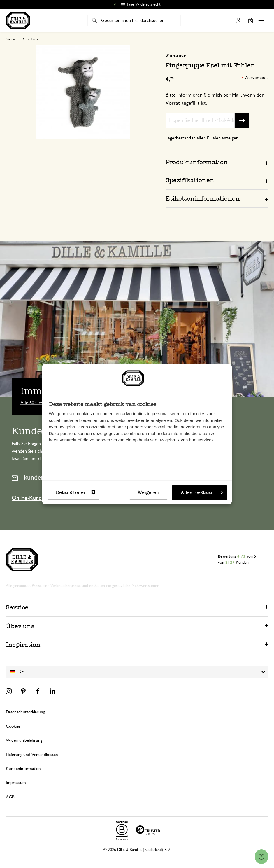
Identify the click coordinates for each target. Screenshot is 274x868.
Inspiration (23, 645)
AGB (10, 797)
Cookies (13, 726)
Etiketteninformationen (203, 199)
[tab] (217, 162)
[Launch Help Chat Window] (261, 857)
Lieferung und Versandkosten (32, 755)
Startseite (13, 39)
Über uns (20, 626)
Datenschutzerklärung (25, 712)
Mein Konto (238, 20)
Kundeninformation (23, 769)
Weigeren (149, 492)
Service (17, 607)
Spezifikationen (190, 180)
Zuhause (34, 39)
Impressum (16, 783)
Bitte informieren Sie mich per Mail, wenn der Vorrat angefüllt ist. (215, 99)
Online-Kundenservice (38, 498)
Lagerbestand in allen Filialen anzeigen (202, 138)
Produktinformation (197, 162)
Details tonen (76, 492)
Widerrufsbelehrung (24, 740)
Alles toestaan (202, 492)
